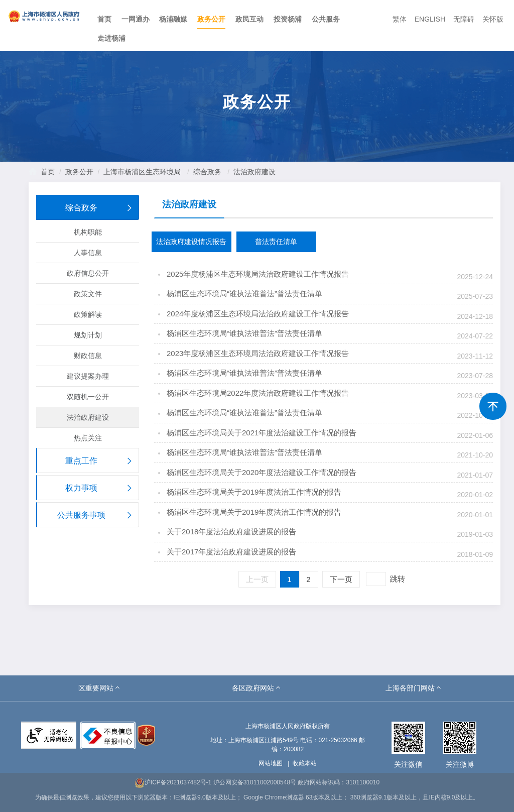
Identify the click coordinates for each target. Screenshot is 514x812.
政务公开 (211, 19)
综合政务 (207, 172)
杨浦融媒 (173, 19)
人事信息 (88, 253)
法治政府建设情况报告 (191, 242)
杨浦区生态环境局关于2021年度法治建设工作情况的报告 (262, 433)
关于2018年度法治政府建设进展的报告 (231, 532)
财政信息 (88, 356)
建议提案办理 (88, 376)
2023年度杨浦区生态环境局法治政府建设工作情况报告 (258, 353)
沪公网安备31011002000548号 (255, 782)
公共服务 (326, 19)
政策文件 (88, 294)
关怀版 (493, 19)
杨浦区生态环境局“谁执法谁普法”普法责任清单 (244, 294)
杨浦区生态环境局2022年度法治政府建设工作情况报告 (258, 393)
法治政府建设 (254, 172)
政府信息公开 (88, 273)
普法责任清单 (276, 242)
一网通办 (136, 19)
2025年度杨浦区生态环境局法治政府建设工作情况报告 (258, 274)
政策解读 (88, 314)
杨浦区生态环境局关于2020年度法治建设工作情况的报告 (262, 472)
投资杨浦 (288, 19)
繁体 (400, 19)
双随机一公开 (88, 397)
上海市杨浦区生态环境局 (142, 172)
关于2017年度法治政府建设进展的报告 (231, 552)
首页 (104, 19)
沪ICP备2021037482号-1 (173, 782)
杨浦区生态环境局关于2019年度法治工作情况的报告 (254, 492)
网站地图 (271, 763)
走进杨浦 (111, 38)
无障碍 (464, 19)
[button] (100, 688)
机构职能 (88, 232)
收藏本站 (305, 763)
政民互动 (249, 19)
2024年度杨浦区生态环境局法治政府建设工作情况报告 (258, 314)
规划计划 (88, 335)
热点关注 (88, 438)
